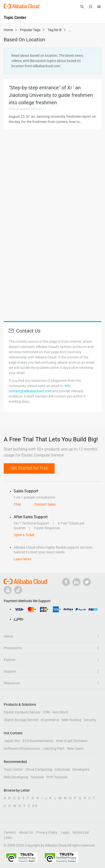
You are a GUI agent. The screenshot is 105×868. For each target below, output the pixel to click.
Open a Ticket (24, 535)
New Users (75, 749)
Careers (10, 832)
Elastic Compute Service (22, 712)
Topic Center (13, 769)
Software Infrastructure (22, 749)
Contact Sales (45, 504)
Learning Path (54, 749)
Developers (81, 769)
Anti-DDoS (60, 712)
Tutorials (37, 777)
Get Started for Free (29, 468)
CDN (46, 712)
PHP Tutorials (57, 777)
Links (8, 838)
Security (90, 720)
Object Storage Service (21, 720)
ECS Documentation (38, 741)
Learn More (22, 559)
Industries (62, 769)
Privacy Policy (47, 832)
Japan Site (12, 741)
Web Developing (16, 777)
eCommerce (50, 720)
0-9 (35, 806)
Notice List (81, 832)
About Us (26, 832)
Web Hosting (71, 720)
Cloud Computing (39, 769)
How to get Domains (71, 741)
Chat (17, 504)
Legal (65, 832)
